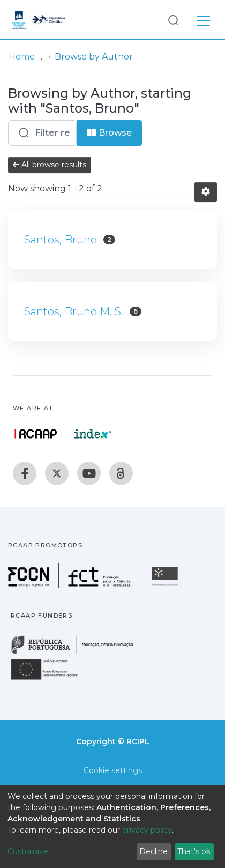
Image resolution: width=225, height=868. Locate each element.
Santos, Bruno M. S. (74, 311)
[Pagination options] (206, 192)
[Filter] (42, 133)
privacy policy (147, 830)
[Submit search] (173, 20)
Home (22, 57)
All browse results (50, 165)
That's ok (194, 851)
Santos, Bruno (61, 240)
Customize (28, 851)
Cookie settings (113, 770)
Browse (109, 133)
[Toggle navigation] (203, 19)
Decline (153, 851)
